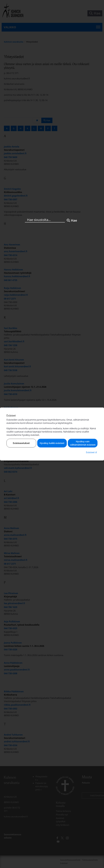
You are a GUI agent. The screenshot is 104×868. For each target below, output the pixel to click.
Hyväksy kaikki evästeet (52, 443)
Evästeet (92, 452)
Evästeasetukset (21, 443)
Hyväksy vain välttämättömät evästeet (83, 443)
